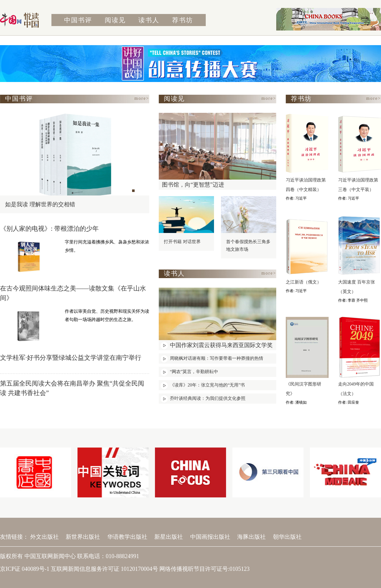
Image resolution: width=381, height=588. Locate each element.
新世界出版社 (83, 537)
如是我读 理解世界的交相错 (40, 204)
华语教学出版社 (127, 537)
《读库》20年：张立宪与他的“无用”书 (207, 385)
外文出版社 (44, 537)
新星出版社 (169, 537)
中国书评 (78, 20)
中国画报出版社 (210, 537)
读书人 (149, 20)
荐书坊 (183, 20)
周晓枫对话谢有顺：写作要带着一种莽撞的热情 (217, 358)
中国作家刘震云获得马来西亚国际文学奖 (221, 345)
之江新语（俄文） (304, 282)
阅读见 (115, 20)
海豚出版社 (251, 537)
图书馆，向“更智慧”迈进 (193, 185)
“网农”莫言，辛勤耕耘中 (194, 372)
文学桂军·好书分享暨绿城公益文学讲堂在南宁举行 (71, 358)
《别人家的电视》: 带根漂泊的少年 (49, 229)
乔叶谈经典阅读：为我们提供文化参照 (208, 398)
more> (142, 98)
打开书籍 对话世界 (182, 242)
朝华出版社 (287, 537)
